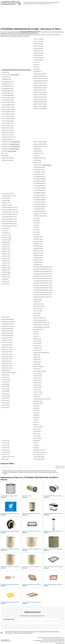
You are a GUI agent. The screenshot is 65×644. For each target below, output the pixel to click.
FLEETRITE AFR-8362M (39, 58)
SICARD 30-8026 (37, 385)
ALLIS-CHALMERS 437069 (8, 100)
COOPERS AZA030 (6, 242)
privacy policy (62, 643)
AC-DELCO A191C (6, 72)
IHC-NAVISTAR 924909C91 (40, 211)
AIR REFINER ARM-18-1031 (8, 91)
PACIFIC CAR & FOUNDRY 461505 (41, 353)
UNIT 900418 (37, 397)
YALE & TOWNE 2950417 (39, 457)
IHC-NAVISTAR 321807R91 (40, 183)
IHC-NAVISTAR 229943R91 (40, 179)
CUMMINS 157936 (6, 270)
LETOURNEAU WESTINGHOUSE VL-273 (43, 295)
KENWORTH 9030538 (39, 248)
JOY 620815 (36, 227)
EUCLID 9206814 (6, 405)
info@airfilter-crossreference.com (58, 642)
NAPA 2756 (36, 336)
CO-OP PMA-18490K (6, 240)
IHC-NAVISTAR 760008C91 (40, 207)
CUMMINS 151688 (6, 263)
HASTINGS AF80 (37, 160)
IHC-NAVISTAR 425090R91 (40, 188)
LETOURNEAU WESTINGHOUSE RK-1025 (43, 271)
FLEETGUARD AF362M (39, 46)
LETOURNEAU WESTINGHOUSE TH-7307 (43, 285)
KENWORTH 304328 (38, 246)
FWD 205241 (37, 65)
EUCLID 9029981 (6, 387)
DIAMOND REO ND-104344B (8, 322)
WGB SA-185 (37, 408)
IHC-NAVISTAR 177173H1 (39, 174)
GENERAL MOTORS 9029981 (40, 109)
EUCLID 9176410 (6, 398)
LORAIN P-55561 (37, 302)
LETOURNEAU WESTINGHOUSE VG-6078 (43, 290)
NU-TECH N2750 (37, 343)
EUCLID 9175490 (6, 396)
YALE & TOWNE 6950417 (39, 459)
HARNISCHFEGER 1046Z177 (40, 158)
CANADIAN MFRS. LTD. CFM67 (9, 196)
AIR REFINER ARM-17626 (7, 88)
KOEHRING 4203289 (38, 255)
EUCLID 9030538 (6, 389)
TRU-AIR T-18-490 (38, 394)
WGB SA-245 (37, 415)
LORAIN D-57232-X (38, 299)
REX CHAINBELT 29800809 (40, 371)
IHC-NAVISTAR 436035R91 (40, 200)
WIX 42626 (36, 448)
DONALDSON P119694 (7, 359)
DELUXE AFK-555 (6, 284)
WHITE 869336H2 (38, 438)
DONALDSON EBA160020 (8, 326)
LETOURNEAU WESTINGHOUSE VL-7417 (43, 297)
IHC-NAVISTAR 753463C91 (40, 204)
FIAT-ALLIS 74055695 (38, 39)
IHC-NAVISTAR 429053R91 (40, 193)
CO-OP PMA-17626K (6, 237)
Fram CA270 (36, 62)
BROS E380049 (5, 156)
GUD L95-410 (37, 156)
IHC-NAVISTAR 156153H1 (39, 167)
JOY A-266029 (37, 232)
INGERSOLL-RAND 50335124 (40, 214)
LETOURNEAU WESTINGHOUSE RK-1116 (43, 274)
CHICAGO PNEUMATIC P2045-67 (9, 226)
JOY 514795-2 (37, 223)
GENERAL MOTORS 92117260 (40, 146)
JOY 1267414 (37, 218)
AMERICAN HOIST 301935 (8, 130)
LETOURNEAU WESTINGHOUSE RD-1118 (43, 269)
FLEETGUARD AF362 (38, 44)
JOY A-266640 (37, 234)
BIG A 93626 (5, 153)
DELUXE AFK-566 (6, 317)
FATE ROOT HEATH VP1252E (8, 457)
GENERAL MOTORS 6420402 (40, 85)
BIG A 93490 (5, 151)
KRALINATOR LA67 (38, 265)
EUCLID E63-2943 (6, 452)
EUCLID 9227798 (6, 450)
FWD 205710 (37, 67)
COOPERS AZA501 (6, 244)
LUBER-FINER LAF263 (39, 304)
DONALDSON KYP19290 (7, 336)
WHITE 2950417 (37, 429)
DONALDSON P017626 (7, 340)
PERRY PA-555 (37, 355)
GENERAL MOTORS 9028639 (40, 106)
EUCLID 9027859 (6, 380)
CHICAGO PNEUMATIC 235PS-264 (10, 214)
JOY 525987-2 (37, 225)
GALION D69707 (37, 71)
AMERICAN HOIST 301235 (8, 128)
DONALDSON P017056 (7, 338)
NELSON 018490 (37, 339)
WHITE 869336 (37, 436)
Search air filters (60, 467)
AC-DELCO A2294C (6, 75)
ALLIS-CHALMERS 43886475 (8, 119)
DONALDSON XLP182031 (8, 368)
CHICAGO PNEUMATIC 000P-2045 (10, 210)
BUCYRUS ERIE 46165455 (8, 193)
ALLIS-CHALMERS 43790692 (8, 105)
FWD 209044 (37, 69)
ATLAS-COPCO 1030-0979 (8, 135)
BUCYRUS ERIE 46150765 (8, 158)
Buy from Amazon (15, 75)
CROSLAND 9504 (6, 247)
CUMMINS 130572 (6, 249)
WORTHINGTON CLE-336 (39, 450)
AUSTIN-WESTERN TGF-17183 (9, 139)
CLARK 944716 (5, 231)
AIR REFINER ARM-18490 (7, 93)
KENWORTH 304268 (38, 237)
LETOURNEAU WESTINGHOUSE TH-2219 (43, 278)
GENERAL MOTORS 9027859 (40, 102)
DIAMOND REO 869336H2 (8, 319)
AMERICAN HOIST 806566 (8, 133)
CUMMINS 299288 (6, 272)
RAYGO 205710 (37, 369)
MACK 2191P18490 (38, 311)
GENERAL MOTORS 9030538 (40, 142)
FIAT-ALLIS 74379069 (38, 41)
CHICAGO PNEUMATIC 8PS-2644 (9, 219)
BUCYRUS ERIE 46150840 (8, 160)
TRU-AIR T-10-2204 (38, 392)
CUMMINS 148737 (6, 256)
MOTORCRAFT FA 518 (39, 329)
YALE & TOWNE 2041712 (39, 455)
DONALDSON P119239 (7, 354)
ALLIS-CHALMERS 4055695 (8, 95)
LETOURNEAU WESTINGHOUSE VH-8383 (43, 292)
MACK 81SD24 (37, 316)
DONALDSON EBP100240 (8, 329)
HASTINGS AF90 (37, 163)
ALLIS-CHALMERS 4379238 (8, 107)
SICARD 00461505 (38, 376)
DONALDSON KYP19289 (7, 333)
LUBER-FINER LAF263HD (39, 306)
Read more (50, 4)
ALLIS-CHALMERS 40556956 (8, 98)
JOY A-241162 (37, 230)
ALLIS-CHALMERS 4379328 (8, 112)
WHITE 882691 (37, 441)
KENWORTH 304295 (38, 241)
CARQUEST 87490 (6, 198)
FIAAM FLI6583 (5, 459)
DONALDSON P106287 (7, 347)
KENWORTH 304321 (38, 244)
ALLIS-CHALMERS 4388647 (8, 116)
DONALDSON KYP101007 (8, 331)
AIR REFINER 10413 (6, 77)
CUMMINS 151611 (6, 261)
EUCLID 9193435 (6, 403)
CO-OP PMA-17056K (6, 235)
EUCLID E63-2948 (6, 454)
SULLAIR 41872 (37, 390)
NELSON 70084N (38, 341)
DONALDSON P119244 (7, 356)
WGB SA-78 (36, 420)
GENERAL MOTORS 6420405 (40, 88)
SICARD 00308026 (38, 373)
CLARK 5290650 (5, 228)
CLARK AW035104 (6, 233)
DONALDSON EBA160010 (8, 324)
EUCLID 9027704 (6, 377)
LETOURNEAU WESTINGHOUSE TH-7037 (43, 283)
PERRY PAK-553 (37, 360)
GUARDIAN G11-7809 (39, 153)
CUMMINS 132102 (6, 251)
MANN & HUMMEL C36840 (40, 318)
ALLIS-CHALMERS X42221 (8, 126)
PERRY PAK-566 (37, 364)
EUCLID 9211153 (6, 441)
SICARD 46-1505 (37, 387)
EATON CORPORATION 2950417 (9, 373)
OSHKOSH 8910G (38, 346)
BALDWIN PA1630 (6, 144)
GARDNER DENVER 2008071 (40, 74)
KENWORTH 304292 (38, 239)
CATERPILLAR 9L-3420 (7, 205)
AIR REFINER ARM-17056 (7, 86)
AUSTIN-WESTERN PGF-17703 (9, 137)
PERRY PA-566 (37, 357)
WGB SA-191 (37, 411)
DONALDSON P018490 (7, 343)
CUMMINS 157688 (6, 268)
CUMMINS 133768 (6, 254)
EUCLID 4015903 (6, 375)
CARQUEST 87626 (6, 200)
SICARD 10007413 (38, 378)
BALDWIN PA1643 (6, 149)
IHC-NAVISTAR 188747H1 (39, 177)
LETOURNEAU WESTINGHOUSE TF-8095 (43, 276)
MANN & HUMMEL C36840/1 (40, 320)
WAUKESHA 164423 (38, 401)
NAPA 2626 (36, 334)
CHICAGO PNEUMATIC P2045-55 (9, 224)
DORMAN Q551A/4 (6, 370)
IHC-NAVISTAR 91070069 (39, 209)
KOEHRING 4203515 (38, 260)
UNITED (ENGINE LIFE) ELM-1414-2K (42, 399)
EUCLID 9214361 (6, 445)
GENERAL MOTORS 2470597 (40, 83)
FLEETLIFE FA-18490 (38, 51)
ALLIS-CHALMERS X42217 (8, 123)
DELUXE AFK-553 (6, 282)
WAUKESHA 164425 (38, 404)
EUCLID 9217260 (6, 448)
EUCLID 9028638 (6, 382)
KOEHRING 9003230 (38, 262)
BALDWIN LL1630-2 (6, 142)
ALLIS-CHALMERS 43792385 (8, 109)
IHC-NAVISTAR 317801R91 (40, 181)
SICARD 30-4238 (37, 380)
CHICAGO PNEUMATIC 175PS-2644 (10, 212)
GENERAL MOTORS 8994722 (40, 97)
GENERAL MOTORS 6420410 (40, 90)
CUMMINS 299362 (6, 275)
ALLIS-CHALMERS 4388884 (8, 121)
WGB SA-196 (37, 413)
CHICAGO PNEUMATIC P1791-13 (9, 221)
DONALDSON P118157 (7, 352)
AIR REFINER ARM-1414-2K (8, 82)
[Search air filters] (28, 467)
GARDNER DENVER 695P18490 (41, 81)
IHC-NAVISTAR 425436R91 (40, 190)
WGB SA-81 (36, 422)
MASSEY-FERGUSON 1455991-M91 (42, 325)
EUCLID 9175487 (6, 393)
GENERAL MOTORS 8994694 (40, 95)
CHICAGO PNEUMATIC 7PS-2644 (9, 217)
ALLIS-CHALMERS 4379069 (8, 102)
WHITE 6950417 (37, 431)
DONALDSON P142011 (7, 361)
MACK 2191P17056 (38, 309)
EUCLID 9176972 (6, 400)
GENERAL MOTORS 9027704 (40, 99)
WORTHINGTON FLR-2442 (40, 452)
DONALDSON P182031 (7, 366)
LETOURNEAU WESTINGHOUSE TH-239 (43, 281)
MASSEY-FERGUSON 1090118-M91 (42, 322)
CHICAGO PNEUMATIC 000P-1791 (10, 207)
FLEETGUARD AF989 (38, 48)
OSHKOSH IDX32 (37, 350)
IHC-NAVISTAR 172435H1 (39, 172)
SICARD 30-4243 (37, 383)
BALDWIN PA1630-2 (6, 146)
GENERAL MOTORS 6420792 (40, 92)
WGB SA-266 (37, 417)
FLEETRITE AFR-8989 (38, 60)
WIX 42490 (36, 445)
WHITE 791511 (37, 434)
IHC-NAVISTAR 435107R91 (40, 197)
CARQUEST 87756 (6, 203)
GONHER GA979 (37, 149)
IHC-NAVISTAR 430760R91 (40, 195)
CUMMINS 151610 (6, 258)
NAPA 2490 (36, 332)
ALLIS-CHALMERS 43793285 (8, 114)
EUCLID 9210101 (6, 407)
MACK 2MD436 (37, 313)
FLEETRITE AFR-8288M (39, 53)
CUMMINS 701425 (6, 277)
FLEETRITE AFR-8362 (38, 55)
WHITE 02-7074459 (38, 427)
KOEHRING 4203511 (38, 258)
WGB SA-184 (37, 406)
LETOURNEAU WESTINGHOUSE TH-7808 (43, 288)
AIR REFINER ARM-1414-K (8, 84)
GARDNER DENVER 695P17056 (41, 78)
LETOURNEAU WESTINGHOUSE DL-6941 (43, 267)
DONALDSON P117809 (7, 349)
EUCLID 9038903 (6, 391)
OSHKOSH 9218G (38, 348)
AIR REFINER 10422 (6, 79)
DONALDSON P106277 (7, 345)
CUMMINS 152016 (6, 265)
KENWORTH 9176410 (39, 251)
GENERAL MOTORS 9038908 (40, 144)
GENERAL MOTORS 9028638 (40, 104)
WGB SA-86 (36, 424)
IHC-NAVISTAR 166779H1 (39, 170)
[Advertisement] (33, 17)
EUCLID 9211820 (6, 443)
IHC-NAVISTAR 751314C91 (40, 202)
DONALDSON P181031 (7, 363)
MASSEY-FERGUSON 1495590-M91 (42, 327)
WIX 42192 (36, 443)
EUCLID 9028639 (6, 384)
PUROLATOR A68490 (38, 367)
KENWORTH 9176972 (39, 253)
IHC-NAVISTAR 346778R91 (40, 186)
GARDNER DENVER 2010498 (40, 76)
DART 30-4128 (5, 279)
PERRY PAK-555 (37, 362)
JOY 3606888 (37, 221)
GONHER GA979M (38, 151)
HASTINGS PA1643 (38, 165)
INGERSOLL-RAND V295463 (40, 216)
